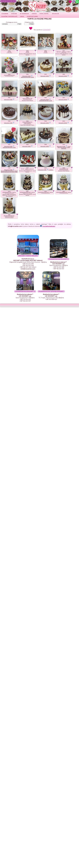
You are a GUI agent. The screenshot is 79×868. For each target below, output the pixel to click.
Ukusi (22, 16)
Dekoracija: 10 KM (46, 76)
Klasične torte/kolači (9, 16)
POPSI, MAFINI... (44, 14)
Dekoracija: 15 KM (9, 123)
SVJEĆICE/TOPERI (32, 16)
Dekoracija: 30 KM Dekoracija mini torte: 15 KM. (9, 147)
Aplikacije (55, 14)
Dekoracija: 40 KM (64, 100)
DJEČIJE (34, 14)
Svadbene (5, 14)
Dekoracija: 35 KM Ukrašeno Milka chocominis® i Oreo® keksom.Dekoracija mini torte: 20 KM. (9, 171)
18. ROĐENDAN (24, 14)
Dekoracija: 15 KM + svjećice (46, 170)
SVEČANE (14, 14)
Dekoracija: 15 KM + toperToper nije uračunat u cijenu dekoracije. (64, 148)
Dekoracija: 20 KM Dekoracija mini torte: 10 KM (46, 100)
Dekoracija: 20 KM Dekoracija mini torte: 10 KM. (27, 77)
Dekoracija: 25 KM (64, 76)
